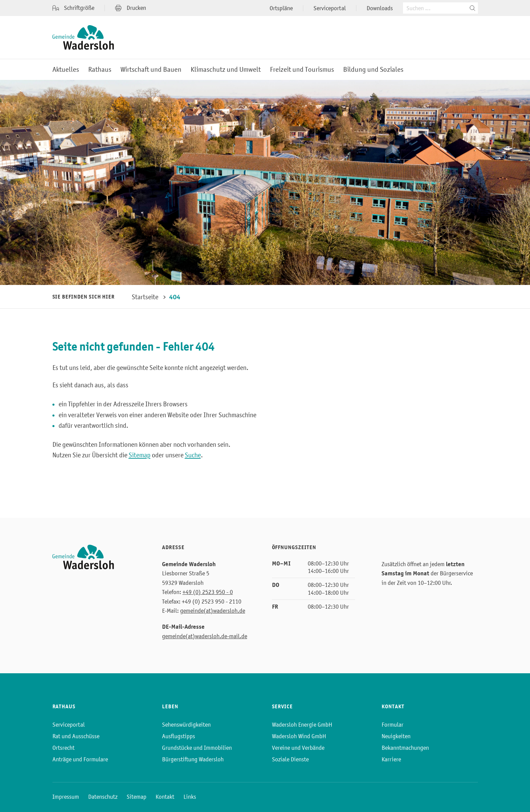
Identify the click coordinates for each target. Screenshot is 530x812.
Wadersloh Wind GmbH (299, 736)
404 (175, 297)
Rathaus (100, 70)
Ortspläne (281, 8)
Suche (193, 455)
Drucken (131, 8)
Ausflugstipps (179, 736)
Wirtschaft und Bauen (151, 70)
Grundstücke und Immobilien (197, 748)
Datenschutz (103, 797)
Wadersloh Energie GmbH (302, 725)
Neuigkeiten (396, 736)
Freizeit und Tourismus (302, 70)
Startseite (145, 297)
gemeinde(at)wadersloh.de (213, 611)
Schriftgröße (73, 8)
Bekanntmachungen (405, 748)
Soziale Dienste (290, 759)
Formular (392, 725)
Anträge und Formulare (80, 759)
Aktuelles (66, 70)
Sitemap (140, 455)
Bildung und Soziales (373, 70)
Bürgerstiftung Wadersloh (193, 759)
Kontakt (165, 797)
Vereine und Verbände (298, 748)
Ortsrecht (63, 748)
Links (190, 797)
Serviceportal (330, 8)
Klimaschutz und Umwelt (226, 70)
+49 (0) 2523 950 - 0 (208, 592)
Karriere (391, 759)
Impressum (66, 797)
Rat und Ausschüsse (76, 736)
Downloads (380, 8)
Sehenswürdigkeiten (186, 725)
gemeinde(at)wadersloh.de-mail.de (205, 636)
